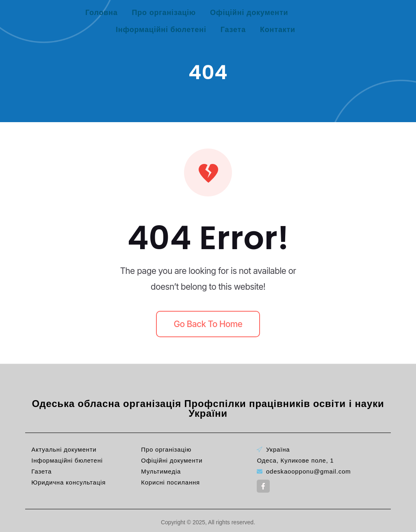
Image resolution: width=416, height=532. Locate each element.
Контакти (278, 30)
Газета (233, 30)
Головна (102, 13)
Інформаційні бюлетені (161, 30)
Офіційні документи (249, 13)
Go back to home (208, 324)
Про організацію (164, 13)
